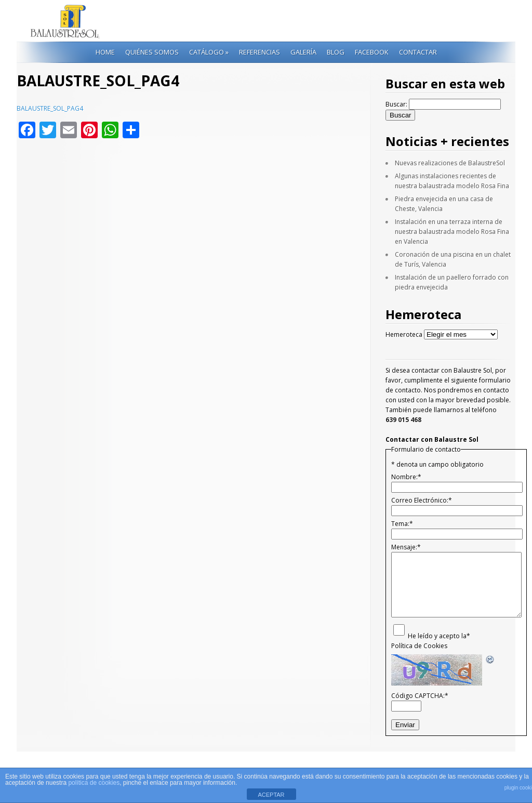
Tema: (402, 524)
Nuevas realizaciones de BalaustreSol (450, 163)
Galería (303, 52)
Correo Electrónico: (422, 500)
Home (105, 52)
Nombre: (406, 477)
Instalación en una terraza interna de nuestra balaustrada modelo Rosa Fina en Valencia (452, 232)
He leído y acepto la (439, 636)
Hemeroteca (404, 334)
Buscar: (396, 104)
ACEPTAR (271, 795)
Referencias (260, 52)
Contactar (418, 52)
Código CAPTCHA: (420, 696)
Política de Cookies (419, 646)
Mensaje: (406, 547)
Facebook (372, 52)
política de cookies (94, 783)
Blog (336, 52)
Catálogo (209, 52)
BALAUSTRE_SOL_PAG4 (50, 108)
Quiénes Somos (152, 52)
